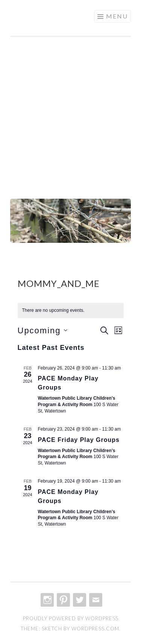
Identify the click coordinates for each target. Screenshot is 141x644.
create (33, 17)
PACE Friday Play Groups (79, 440)
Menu (117, 16)
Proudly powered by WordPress (71, 618)
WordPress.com (95, 629)
